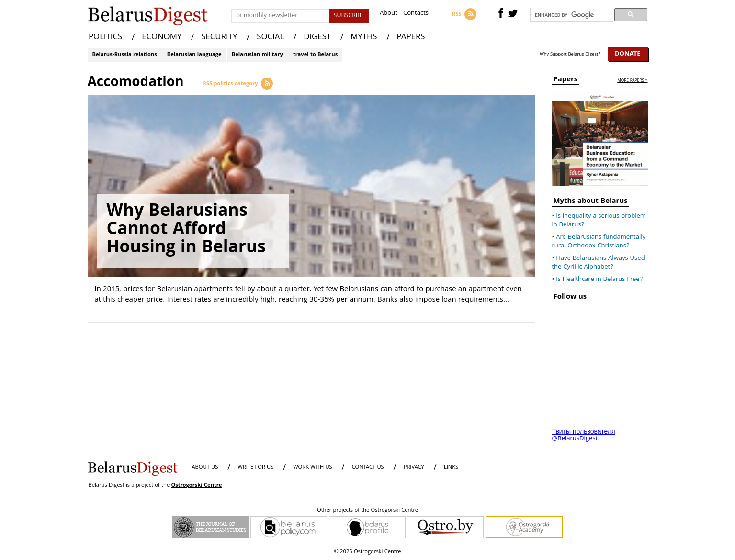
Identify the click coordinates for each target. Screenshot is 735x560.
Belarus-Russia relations (125, 55)
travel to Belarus (315, 55)
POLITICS (105, 38)
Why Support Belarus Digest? (570, 55)
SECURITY (219, 38)
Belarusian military (257, 55)
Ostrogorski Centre (196, 486)
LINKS (451, 467)
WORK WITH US (312, 467)
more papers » (632, 81)
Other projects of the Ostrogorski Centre (367, 511)
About (389, 14)
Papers (566, 81)
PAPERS (411, 38)
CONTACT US (368, 467)
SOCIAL (270, 38)
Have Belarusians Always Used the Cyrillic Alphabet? (599, 263)
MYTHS (364, 38)
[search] (571, 15)
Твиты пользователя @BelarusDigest (584, 436)
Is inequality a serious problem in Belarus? (599, 221)
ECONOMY (162, 38)
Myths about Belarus (591, 202)
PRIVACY (414, 467)
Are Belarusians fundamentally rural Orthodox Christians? (599, 242)
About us (205, 467)
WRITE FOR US (255, 467)
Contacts (416, 14)
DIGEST (317, 38)
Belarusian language (194, 55)
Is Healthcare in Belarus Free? (599, 280)
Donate (628, 54)
